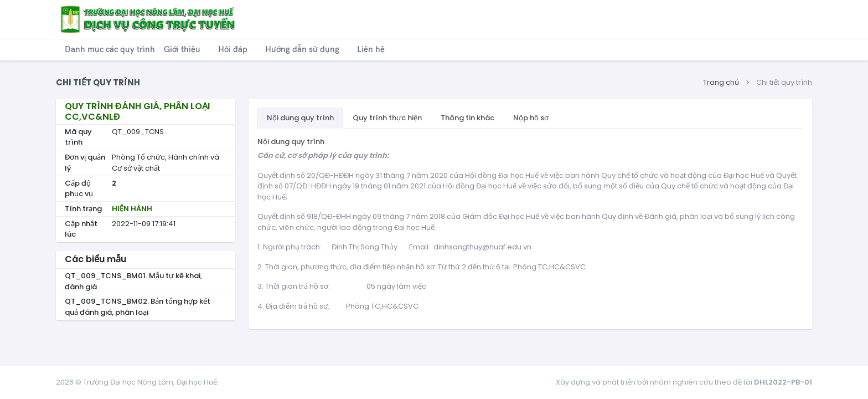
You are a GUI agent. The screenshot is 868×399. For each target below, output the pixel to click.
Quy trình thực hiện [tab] (387, 118)
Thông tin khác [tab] (467, 118)
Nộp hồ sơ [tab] (531, 118)
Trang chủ (721, 82)
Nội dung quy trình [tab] (300, 118)
